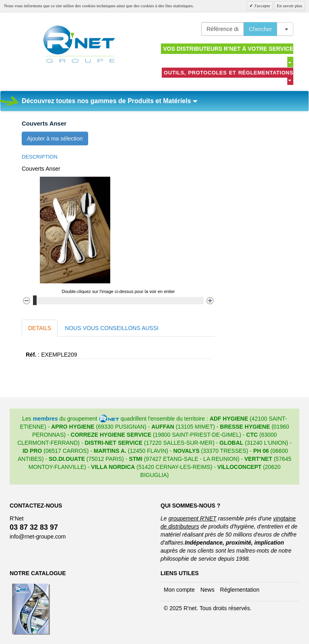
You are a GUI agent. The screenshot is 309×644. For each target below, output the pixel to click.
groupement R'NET (192, 518)
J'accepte (262, 6)
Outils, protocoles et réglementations (229, 75)
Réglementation (240, 590)
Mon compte (179, 590)
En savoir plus (289, 6)
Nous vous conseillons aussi (112, 328)
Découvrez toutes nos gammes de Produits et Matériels (110, 101)
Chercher (260, 29)
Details (40, 328)
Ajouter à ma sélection (55, 138)
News (207, 590)
